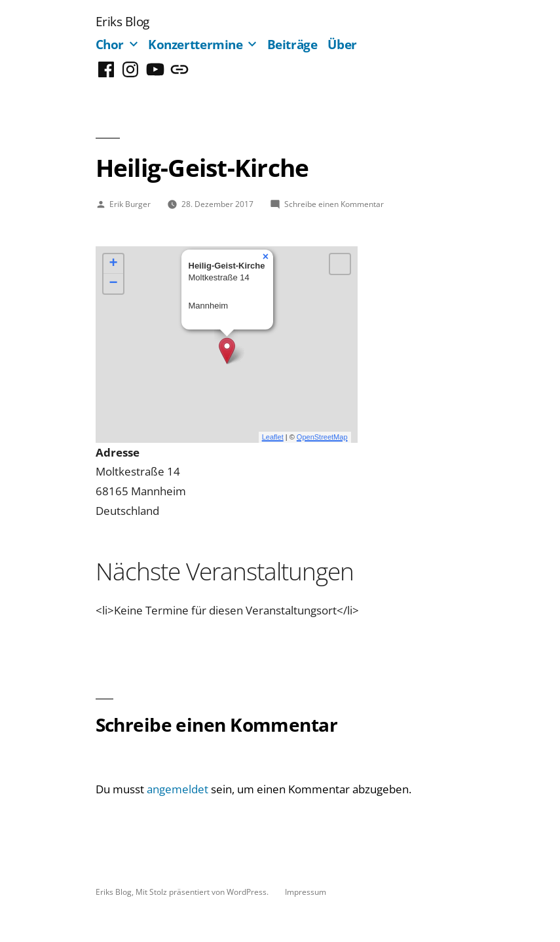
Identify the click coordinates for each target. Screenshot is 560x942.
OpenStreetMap (322, 437)
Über (342, 44)
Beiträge (292, 44)
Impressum (306, 892)
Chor (110, 44)
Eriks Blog (122, 21)
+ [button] (113, 264)
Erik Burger (130, 204)
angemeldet (177, 789)
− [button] (113, 284)
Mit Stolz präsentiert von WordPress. (203, 892)
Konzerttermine (196, 44)
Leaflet (273, 437)
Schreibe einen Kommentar (334, 204)
